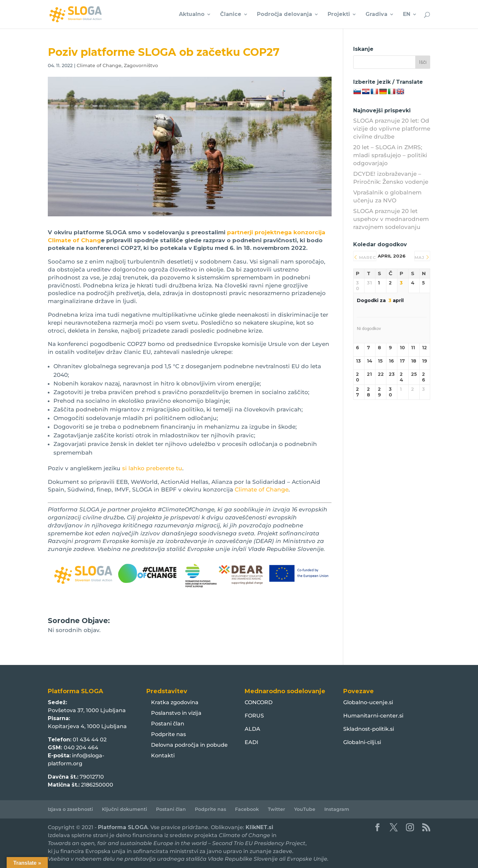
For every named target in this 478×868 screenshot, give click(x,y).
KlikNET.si (259, 827)
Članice (231, 15)
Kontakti (163, 756)
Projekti (339, 15)
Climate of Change (99, 65)
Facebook (247, 809)
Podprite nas (168, 734)
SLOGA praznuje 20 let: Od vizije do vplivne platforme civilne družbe (392, 129)
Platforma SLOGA (123, 827)
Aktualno (192, 15)
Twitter (277, 809)
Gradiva (376, 15)
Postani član (168, 724)
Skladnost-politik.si (369, 729)
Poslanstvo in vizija (176, 713)
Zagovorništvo (141, 65)
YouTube (305, 809)
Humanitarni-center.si (373, 716)
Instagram (337, 809)
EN (407, 15)
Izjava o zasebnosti (70, 809)
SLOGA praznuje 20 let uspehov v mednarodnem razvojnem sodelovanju (391, 219)
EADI (251, 742)
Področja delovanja (284, 15)
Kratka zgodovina (175, 702)
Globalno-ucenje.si (368, 702)
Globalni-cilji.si (362, 742)
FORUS (254, 716)
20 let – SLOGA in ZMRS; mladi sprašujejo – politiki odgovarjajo (390, 155)
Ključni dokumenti (124, 809)
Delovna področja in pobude (189, 745)
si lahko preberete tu (152, 468)
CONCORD (259, 702)
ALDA (252, 729)
